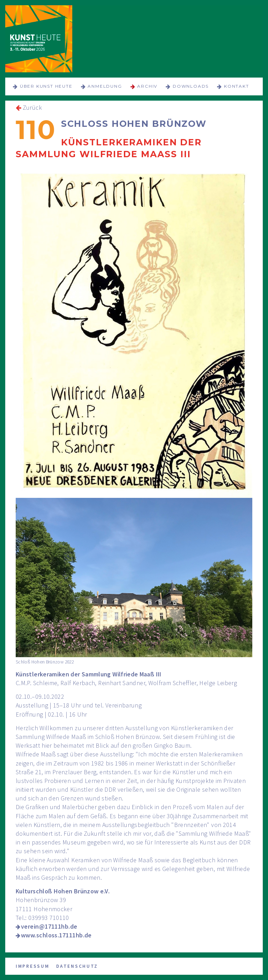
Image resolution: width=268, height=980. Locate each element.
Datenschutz (77, 966)
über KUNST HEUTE (46, 86)
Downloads (191, 86)
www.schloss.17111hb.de (56, 935)
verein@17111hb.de (49, 926)
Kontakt (237, 86)
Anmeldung (105, 86)
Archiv (147, 86)
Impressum (32, 966)
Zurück (32, 107)
